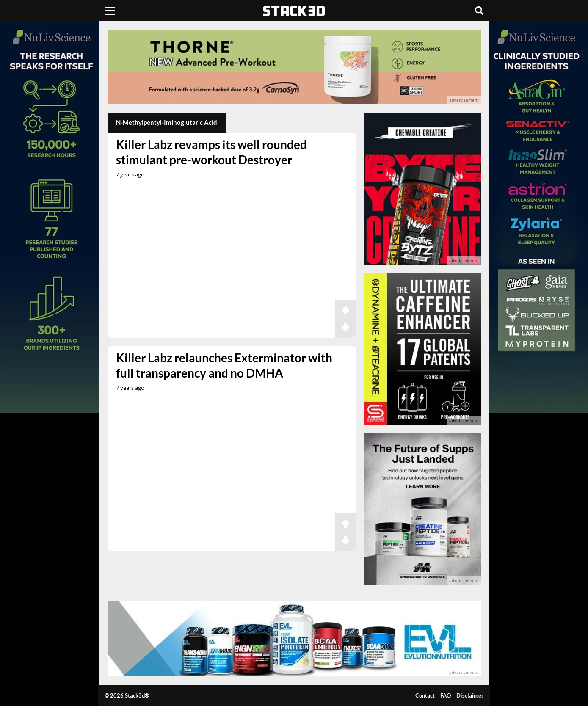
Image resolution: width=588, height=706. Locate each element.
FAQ (446, 695)
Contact (425, 695)
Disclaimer (470, 695)
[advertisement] (294, 67)
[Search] (479, 11)
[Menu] (110, 11)
